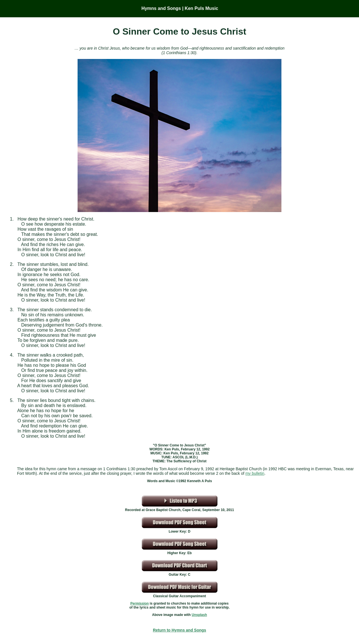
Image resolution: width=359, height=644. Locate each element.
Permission (140, 603)
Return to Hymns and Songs (179, 630)
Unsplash (199, 615)
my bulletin (255, 473)
